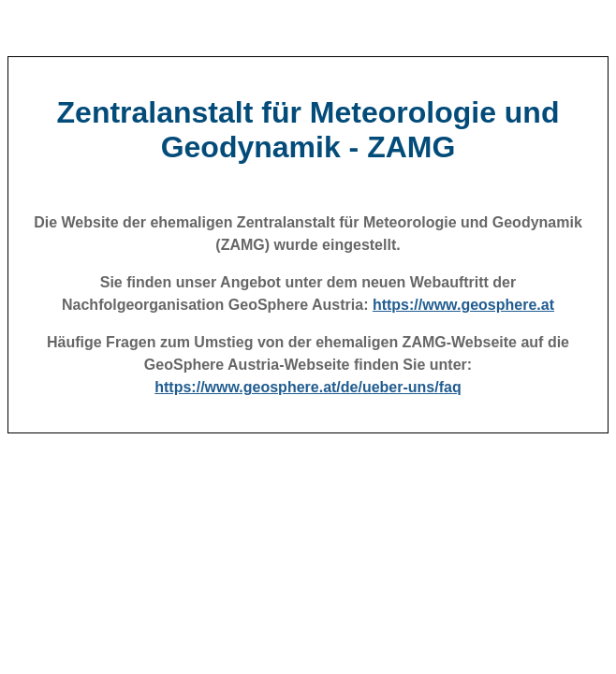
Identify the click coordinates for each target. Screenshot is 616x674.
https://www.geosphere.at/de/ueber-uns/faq (308, 387)
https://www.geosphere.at (463, 305)
